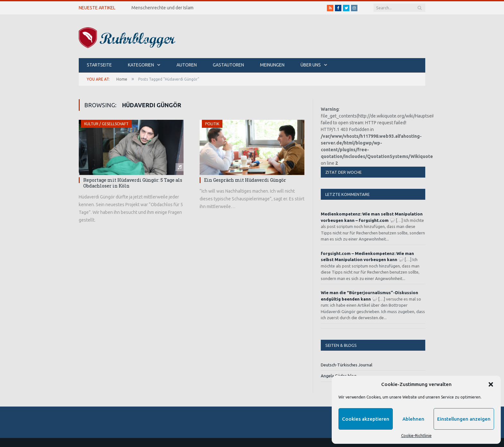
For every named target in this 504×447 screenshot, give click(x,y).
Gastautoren (228, 65)
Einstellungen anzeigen (464, 419)
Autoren (187, 65)
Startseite (99, 65)
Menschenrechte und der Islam (162, 8)
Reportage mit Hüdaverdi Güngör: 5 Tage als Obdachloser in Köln (133, 183)
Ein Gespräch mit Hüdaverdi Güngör (245, 180)
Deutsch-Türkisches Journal (346, 365)
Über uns (311, 65)
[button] (491, 384)
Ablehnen (413, 419)
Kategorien (141, 65)
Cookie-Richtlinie (416, 436)
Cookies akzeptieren (366, 419)
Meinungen (272, 65)
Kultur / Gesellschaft (106, 124)
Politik (212, 124)
